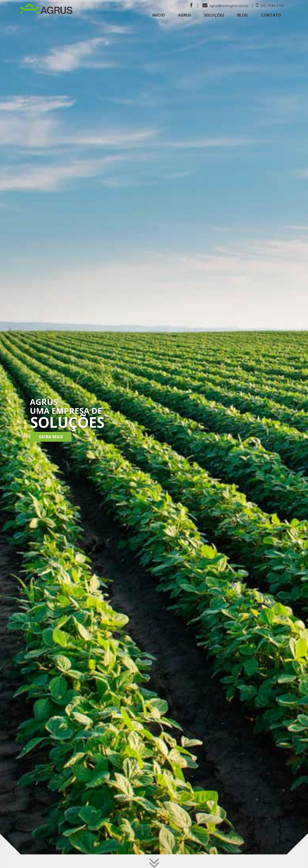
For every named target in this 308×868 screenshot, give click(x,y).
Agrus (185, 15)
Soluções (214, 15)
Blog (243, 15)
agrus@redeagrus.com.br (225, 6)
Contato (271, 15)
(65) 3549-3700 (270, 6)
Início (159, 15)
